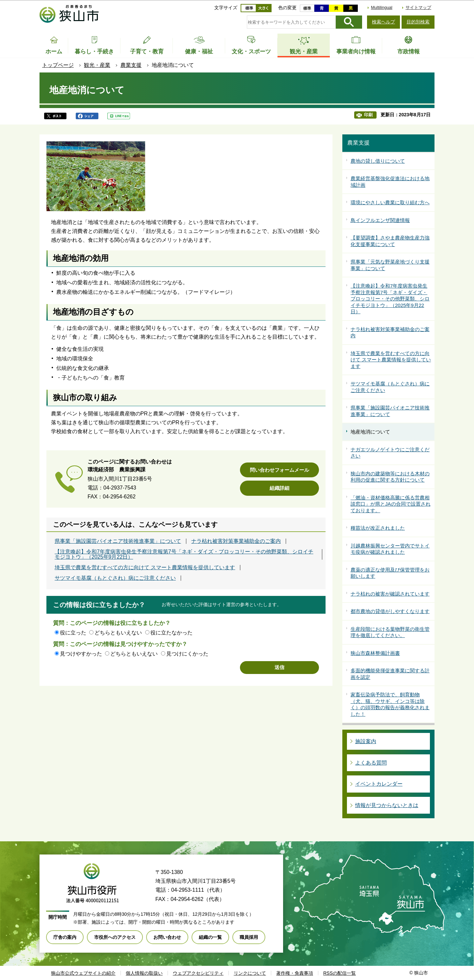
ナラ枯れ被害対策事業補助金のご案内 (236, 541)
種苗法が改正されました (378, 528)
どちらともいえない (118, 633)
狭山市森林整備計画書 (375, 653)
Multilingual (382, 7)
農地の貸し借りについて (378, 161)
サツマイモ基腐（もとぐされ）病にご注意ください (115, 578)
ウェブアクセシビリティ (198, 973)
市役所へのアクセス (115, 937)
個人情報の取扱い (144, 973)
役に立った (73, 633)
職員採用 (249, 937)
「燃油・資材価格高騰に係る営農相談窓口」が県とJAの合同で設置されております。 (391, 504)
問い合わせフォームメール (279, 470)
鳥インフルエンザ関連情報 (380, 220)
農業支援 (131, 65)
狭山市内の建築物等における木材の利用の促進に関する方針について (390, 477)
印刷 (368, 115)
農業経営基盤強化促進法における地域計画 (390, 182)
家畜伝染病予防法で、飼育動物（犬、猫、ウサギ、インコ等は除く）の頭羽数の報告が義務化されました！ (390, 704)
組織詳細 (279, 488)
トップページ (58, 65)
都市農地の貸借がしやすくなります (390, 611)
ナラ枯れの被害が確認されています (390, 594)
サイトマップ (418, 7)
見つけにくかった (187, 654)
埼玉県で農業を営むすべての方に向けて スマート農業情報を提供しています (145, 568)
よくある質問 (371, 763)
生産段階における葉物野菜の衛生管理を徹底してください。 (390, 632)
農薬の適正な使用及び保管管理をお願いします (390, 573)
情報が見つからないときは (387, 805)
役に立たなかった (171, 633)
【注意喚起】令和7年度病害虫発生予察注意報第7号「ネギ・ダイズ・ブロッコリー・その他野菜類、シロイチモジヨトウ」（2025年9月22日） (184, 554)
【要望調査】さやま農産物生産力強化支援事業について (390, 241)
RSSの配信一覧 (340, 973)
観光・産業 (97, 65)
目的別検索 (418, 22)
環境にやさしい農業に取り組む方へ (390, 202)
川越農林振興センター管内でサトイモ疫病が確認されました (390, 549)
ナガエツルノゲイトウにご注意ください (390, 453)
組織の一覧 (210, 937)
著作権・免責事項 (295, 973)
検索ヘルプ (383, 22)
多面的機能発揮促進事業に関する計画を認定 (390, 674)
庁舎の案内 (65, 937)
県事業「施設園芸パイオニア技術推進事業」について (118, 541)
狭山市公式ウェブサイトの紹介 (83, 973)
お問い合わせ (167, 937)
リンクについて (250, 973)
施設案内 (366, 741)
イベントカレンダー (379, 784)
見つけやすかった (81, 654)
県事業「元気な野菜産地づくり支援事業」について (390, 265)
